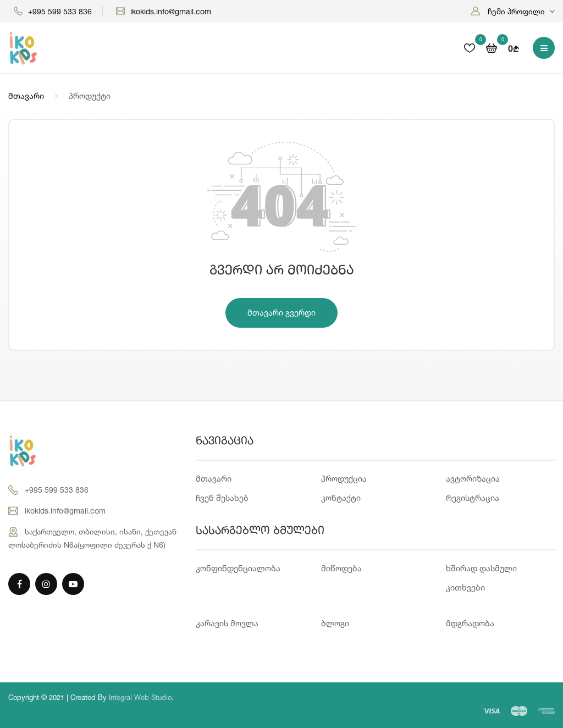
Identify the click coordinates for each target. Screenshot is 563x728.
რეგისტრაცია (473, 498)
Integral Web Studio (140, 697)
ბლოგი (335, 623)
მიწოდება (341, 568)
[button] (513, 11)
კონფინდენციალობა (238, 568)
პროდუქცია (344, 479)
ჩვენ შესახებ (222, 498)
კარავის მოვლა (227, 623)
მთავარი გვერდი (281, 313)
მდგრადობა (470, 623)
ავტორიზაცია (473, 479)
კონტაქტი (341, 498)
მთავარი (26, 96)
